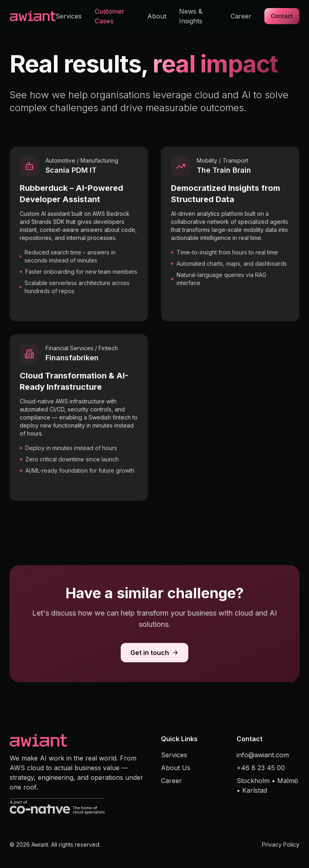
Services (69, 16)
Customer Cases (109, 16)
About (157, 16)
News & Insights (191, 16)
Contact (282, 16)
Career (241, 16)
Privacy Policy (281, 844)
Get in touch (154, 653)
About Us (176, 768)
